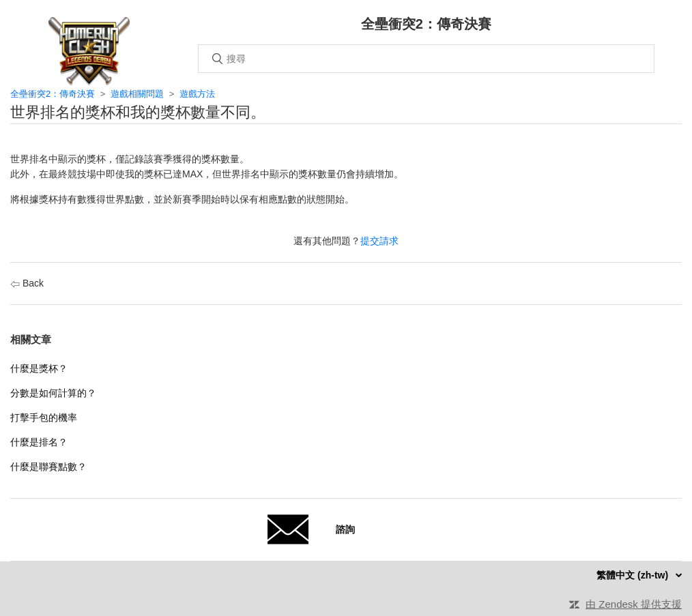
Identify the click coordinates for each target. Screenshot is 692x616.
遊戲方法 (197, 94)
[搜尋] (426, 59)
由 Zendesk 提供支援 (634, 604)
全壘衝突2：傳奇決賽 (53, 94)
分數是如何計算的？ (53, 393)
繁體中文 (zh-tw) (634, 575)
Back (27, 283)
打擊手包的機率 (44, 417)
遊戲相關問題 (137, 94)
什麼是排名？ (39, 442)
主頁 (89, 51)
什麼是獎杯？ (39, 368)
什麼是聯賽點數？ (48, 467)
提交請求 (379, 241)
